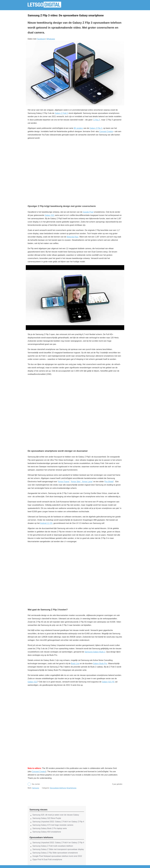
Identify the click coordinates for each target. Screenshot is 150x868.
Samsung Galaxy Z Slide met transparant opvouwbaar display (58, 849)
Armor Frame (64, 482)
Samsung (36, 788)
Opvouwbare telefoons (58, 788)
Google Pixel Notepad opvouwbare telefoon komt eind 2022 (57, 856)
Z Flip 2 (97, 120)
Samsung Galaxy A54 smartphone (47, 832)
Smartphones (71, 788)
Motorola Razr (73, 237)
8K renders (78, 128)
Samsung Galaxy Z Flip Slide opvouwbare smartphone (55, 853)
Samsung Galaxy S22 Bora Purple (47, 818)
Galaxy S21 (50, 215)
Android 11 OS (46, 523)
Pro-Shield (109, 482)
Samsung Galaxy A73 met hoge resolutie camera (53, 825)
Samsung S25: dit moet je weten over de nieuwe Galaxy (56, 815)
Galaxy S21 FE (108, 682)
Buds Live (75, 664)
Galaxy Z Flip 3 (96, 128)
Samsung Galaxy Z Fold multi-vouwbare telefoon (53, 846)
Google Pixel (88, 212)
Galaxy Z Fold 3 (61, 113)
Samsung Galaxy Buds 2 (95, 652)
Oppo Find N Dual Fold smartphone (47, 860)
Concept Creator (106, 131)
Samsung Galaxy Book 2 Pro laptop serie (50, 828)
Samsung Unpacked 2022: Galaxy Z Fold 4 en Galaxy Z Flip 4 (58, 822)
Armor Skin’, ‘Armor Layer (82, 482)
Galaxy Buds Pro (100, 664)
